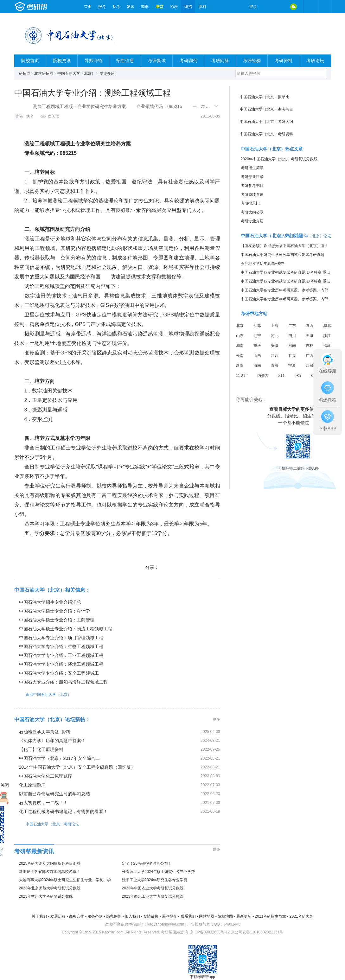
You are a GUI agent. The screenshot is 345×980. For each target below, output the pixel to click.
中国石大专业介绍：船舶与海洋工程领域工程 (63, 682)
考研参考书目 (252, 186)
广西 (310, 356)
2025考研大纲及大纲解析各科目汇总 (50, 863)
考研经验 (252, 61)
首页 (88, 7)
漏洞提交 (169, 916)
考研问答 (220, 61)
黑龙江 (242, 376)
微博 (267, 7)
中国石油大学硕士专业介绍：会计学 (54, 611)
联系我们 (188, 916)
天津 (310, 336)
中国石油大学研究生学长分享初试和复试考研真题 (283, 255)
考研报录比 (250, 203)
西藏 (310, 366)
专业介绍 (107, 73)
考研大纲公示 (252, 212)
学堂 (160, 7)
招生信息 (125, 61)
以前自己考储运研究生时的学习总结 (54, 794)
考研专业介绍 (252, 221)
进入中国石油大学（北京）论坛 (304, 236)
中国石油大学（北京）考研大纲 (266, 122)
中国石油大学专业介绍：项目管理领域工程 (61, 638)
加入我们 (132, 916)
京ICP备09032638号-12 (210, 932)
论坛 (174, 7)
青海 (275, 366)
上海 (275, 326)
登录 (253, 7)
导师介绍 (93, 61)
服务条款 (95, 916)
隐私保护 (114, 916)
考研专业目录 (252, 177)
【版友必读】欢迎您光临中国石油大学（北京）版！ (284, 246)
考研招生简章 (252, 168)
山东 (240, 336)
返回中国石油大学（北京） (43, 694)
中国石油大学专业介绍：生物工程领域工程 (61, 646)
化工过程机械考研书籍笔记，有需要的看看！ (63, 811)
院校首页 (30, 61)
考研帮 (48, 7)
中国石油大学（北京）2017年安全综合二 (59, 758)
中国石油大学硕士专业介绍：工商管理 (57, 620)
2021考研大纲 (301, 916)
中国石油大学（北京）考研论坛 (47, 824)
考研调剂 (188, 61)
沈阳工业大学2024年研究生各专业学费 (155, 880)
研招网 (25, 73)
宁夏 (292, 366)
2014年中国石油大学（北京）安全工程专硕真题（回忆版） (77, 767)
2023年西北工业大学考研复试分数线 (153, 896)
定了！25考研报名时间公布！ (147, 863)
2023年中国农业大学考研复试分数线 (153, 888)
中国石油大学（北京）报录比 (265, 97)
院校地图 (225, 916)
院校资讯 (62, 61)
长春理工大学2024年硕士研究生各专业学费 (159, 872)
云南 (240, 356)
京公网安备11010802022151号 (257, 932)
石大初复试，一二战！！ (43, 803)
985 (298, 376)
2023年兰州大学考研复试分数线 (46, 896)
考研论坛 (315, 61)
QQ (280, 7)
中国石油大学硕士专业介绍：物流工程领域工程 (66, 629)
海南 (257, 366)
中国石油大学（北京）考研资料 (266, 134)
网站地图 (207, 916)
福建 (327, 346)
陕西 (310, 326)
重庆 (257, 346)
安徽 (275, 346)
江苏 (257, 326)
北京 (240, 326)
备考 (116, 7)
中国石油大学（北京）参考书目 (266, 109)
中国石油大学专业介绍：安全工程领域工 (59, 673)
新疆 (240, 366)
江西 (275, 356)
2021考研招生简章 (270, 916)
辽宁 (257, 336)
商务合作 (77, 916)
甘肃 (292, 356)
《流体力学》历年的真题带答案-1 (52, 741)
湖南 (240, 346)
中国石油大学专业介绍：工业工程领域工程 (61, 655)
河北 (275, 336)
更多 (216, 719)
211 (282, 376)
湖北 (327, 326)
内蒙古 (263, 376)
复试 (131, 7)
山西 (257, 356)
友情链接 (151, 916)
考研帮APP (324, 7)
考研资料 (284, 61)
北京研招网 (44, 73)
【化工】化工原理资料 (41, 749)
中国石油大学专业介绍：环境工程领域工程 (61, 664)
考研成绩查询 (252, 194)
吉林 (310, 346)
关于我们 (39, 916)
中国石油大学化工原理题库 (46, 776)
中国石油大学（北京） (76, 73)
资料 (202, 7)
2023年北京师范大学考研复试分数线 (50, 888)
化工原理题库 (32, 785)
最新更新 (244, 916)
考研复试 (157, 61)
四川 (292, 336)
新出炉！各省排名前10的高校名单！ (50, 872)
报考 (102, 7)
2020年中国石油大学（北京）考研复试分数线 (279, 159)
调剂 (145, 7)
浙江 (327, 336)
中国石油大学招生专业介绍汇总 (50, 602)
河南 (292, 346)
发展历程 (58, 916)
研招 (188, 7)
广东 (292, 326)
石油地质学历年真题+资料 (45, 732)
